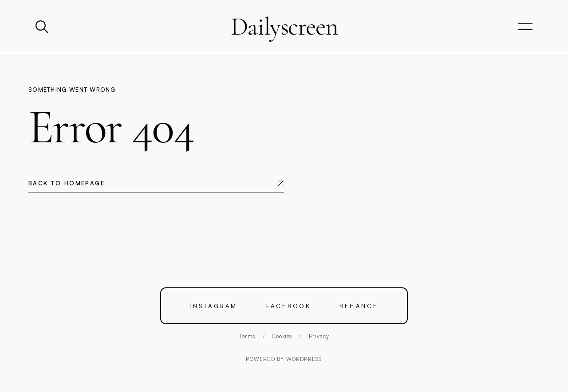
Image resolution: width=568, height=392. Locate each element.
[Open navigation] (525, 27)
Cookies (282, 336)
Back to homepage (67, 183)
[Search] (43, 27)
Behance (359, 306)
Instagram (213, 306)
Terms (247, 336)
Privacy (319, 336)
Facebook (289, 306)
